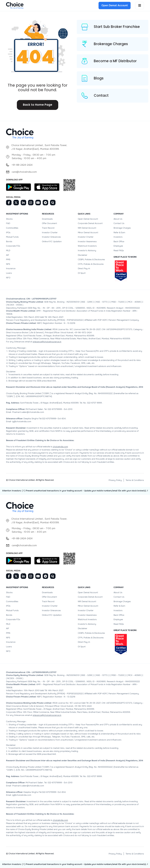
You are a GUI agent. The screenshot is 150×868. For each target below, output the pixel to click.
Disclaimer (83, 255)
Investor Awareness (87, 242)
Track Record (48, 228)
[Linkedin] (23, 203)
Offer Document (49, 223)
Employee (118, 246)
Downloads (47, 219)
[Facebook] (9, 203)
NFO (8, 278)
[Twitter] (16, 203)
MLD (8, 251)
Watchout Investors (87, 246)
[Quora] (53, 203)
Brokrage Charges (122, 228)
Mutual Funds (12, 237)
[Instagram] (31, 203)
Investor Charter (50, 233)
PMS (8, 260)
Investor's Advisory (87, 251)
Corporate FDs (13, 246)
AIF (8, 255)
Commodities (12, 228)
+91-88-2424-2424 (22, 165)
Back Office (119, 242)
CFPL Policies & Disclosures (91, 264)
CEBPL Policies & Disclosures (91, 260)
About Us (118, 219)
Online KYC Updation (52, 242)
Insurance (11, 269)
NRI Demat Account (87, 228)
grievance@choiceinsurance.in (47, 342)
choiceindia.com (60, 447)
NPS (8, 264)
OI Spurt (82, 273)
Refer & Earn (119, 233)
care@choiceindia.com (24, 172)
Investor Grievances (51, 237)
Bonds (9, 242)
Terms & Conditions (135, 480)
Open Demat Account (88, 219)
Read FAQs (119, 251)
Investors (118, 237)
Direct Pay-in (84, 269)
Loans (9, 273)
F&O (8, 223)
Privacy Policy (115, 480)
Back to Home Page (38, 105)
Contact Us (119, 223)
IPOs (8, 233)
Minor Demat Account (88, 233)
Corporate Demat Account (90, 223)
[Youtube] (38, 203)
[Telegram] (45, 203)
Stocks (9, 219)
